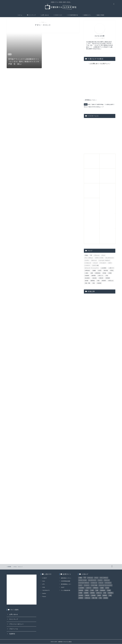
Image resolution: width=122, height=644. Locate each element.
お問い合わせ (45, 15)
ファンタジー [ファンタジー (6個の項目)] (103, 263)
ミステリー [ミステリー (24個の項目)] (88, 266)
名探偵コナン (87, 15)
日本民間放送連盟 (65, 581)
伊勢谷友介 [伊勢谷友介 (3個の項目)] (88, 271)
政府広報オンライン (66, 578)
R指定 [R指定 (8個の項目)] (87, 256)
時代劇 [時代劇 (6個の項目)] (104, 273)
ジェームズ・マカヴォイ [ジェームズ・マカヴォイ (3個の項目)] (105, 261)
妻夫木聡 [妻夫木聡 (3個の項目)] (106, 271)
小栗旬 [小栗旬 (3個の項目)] (87, 273)
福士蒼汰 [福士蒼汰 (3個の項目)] (95, 278)
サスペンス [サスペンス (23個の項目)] (94, 261)
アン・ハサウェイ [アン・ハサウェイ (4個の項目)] (89, 258)
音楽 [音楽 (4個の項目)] (94, 283)
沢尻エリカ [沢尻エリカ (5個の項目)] (101, 276)
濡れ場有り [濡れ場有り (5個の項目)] (88, 278)
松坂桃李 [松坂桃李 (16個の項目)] (87, 276)
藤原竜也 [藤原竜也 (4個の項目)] (93, 281)
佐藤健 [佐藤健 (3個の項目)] (94, 271)
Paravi (44, 596)
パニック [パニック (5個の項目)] (96, 263)
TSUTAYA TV (46, 590)
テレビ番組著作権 (65, 590)
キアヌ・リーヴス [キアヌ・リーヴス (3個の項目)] (99, 258)
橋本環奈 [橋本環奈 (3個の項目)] (94, 276)
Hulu (44, 581)
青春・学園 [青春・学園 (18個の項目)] (88, 283)
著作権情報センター (66, 584)
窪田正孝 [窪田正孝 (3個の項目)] (101, 278)
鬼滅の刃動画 (100, 15)
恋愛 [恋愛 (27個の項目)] (92, 273)
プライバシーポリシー (16, 624)
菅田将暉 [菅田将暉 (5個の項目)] (108, 278)
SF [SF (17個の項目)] (91, 256)
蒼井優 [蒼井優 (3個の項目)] (87, 281)
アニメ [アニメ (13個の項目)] (104, 256)
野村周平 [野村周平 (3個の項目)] (104, 281)
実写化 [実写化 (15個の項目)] (112, 271)
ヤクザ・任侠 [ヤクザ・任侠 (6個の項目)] (96, 266)
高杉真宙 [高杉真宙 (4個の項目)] (99, 283)
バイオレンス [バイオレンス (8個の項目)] (88, 263)
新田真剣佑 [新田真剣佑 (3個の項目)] (98, 273)
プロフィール (14, 629)
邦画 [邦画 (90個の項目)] (98, 281)
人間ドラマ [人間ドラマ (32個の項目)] (112, 268)
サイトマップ (31, 15)
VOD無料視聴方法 (73, 15)
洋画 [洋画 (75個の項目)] (107, 276)
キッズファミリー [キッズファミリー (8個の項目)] (110, 258)
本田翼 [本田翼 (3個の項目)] (110, 273)
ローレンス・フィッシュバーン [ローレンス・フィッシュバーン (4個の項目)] (92, 268)
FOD (44, 587)
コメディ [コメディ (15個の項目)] (87, 261)
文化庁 (63, 587)
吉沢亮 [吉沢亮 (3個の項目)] (100, 271)
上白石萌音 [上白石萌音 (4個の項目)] (104, 268)
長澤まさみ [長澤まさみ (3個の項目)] (111, 281)
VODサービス (58, 15)
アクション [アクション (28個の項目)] (97, 256)
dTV (43, 584)
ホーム (20, 15)
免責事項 (12, 634)
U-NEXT (45, 578)
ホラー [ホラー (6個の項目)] (110, 263)
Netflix (44, 593)
